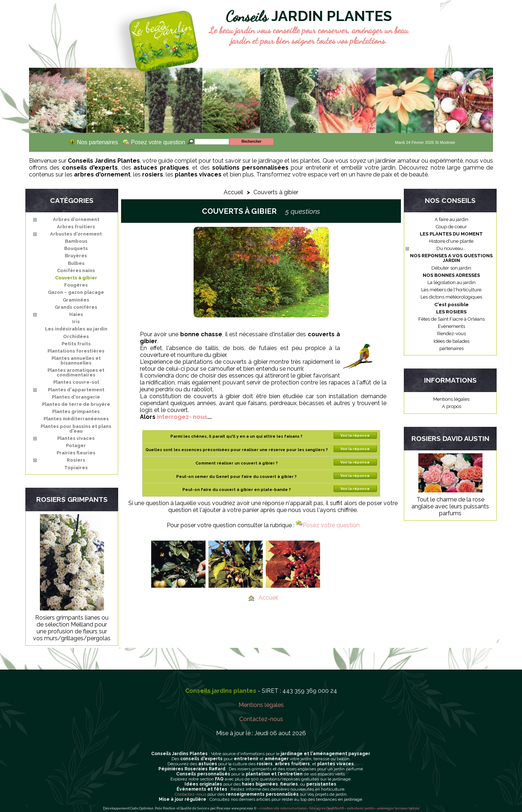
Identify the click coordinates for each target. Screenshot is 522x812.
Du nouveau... (451, 248)
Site (312, 808)
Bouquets (76, 248)
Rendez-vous (451, 334)
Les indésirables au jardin (76, 329)
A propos (451, 406)
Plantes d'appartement (76, 390)
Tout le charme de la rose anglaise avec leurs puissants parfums (450, 506)
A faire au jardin (451, 219)
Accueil (233, 192)
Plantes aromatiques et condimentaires (76, 372)
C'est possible (451, 305)
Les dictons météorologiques (451, 297)
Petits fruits (76, 344)
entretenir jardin (361, 808)
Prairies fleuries (76, 453)
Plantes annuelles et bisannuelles (76, 361)
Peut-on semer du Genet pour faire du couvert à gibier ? (236, 477)
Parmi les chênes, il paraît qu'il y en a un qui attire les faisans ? (236, 436)
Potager (76, 445)
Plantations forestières (76, 351)
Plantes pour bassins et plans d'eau (76, 429)
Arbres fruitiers (76, 227)
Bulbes (76, 263)
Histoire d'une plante (451, 241)
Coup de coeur (451, 227)
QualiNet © (335, 808)
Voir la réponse (355, 435)
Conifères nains (76, 270)
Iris (76, 322)
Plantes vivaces (76, 438)
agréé (321, 808)
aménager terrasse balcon (398, 808)
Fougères (76, 285)
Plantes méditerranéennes (76, 419)
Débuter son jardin (451, 268)
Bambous (76, 241)
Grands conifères (76, 307)
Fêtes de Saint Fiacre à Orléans (451, 319)
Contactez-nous (261, 719)
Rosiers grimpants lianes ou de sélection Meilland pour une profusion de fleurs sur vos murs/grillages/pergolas (72, 628)
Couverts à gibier (76, 278)
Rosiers (76, 460)
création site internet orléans (283, 808)
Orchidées (76, 336)
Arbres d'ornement (76, 219)
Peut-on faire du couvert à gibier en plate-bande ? (237, 490)
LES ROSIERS (451, 312)
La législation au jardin (451, 282)
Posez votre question (328, 525)
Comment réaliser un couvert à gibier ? (237, 463)
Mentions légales (451, 399)
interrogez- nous (182, 417)
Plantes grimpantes (76, 411)
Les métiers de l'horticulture (451, 290)
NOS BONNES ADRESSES (451, 275)
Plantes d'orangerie (76, 397)
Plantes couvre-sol (76, 382)
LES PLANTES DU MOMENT (451, 234)
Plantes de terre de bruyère (76, 404)
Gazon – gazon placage (76, 292)
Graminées (76, 300)
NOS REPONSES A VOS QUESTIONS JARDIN (451, 258)
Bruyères (76, 256)
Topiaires (76, 468)
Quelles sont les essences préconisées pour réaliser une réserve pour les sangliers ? (237, 450)
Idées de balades (451, 341)
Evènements (451, 326)
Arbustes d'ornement (76, 234)
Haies (76, 314)
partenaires (451, 348)
